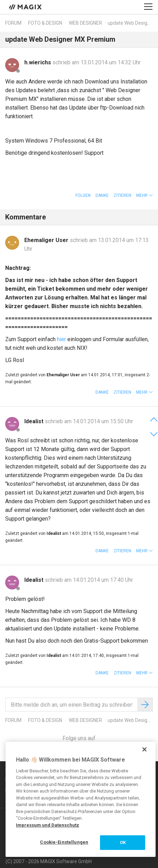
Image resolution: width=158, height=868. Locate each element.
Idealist (35, 421)
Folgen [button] (83, 195)
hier (61, 339)
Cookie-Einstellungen (64, 842)
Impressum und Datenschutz (48, 825)
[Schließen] (144, 749)
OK (123, 842)
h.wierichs (38, 62)
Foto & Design (45, 23)
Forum (13, 23)
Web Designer (85, 23)
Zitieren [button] (122, 195)
